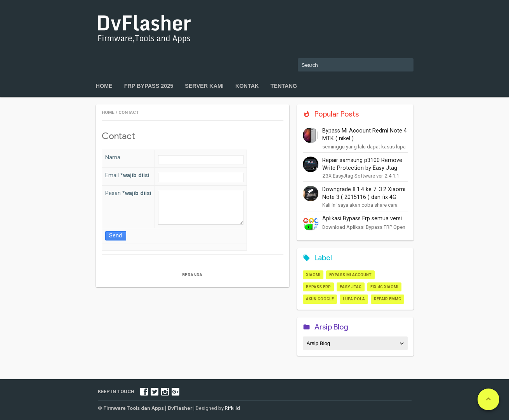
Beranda (193, 275)
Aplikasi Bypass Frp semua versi (362, 219)
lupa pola (354, 299)
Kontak (247, 86)
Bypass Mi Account (350, 275)
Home (104, 86)
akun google (320, 299)
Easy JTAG (351, 287)
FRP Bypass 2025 (149, 86)
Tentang (284, 86)
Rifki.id (232, 408)
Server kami (204, 86)
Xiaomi (313, 275)
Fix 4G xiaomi (384, 287)
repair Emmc (387, 299)
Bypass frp (318, 287)
